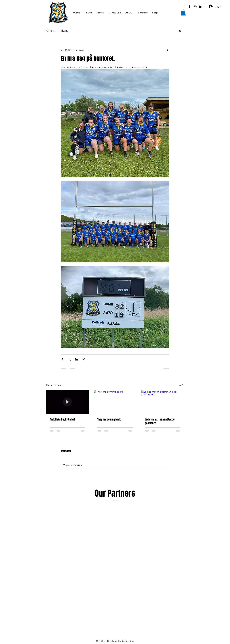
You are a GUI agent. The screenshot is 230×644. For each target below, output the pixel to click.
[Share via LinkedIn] (76, 359)
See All (181, 385)
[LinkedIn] (201, 7)
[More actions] (168, 50)
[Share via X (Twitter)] (69, 359)
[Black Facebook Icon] (190, 7)
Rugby (65, 31)
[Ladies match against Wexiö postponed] (163, 402)
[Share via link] (84, 359)
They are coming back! (109, 419)
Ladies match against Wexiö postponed (160, 421)
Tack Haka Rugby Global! (62, 419)
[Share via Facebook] (62, 359)
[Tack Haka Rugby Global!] (67, 402)
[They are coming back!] (115, 402)
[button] (183, 13)
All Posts (51, 31)
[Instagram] (195, 7)
